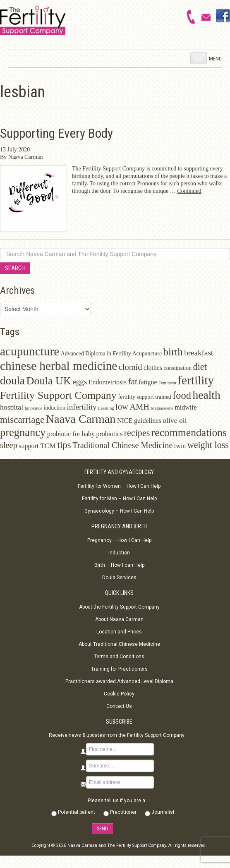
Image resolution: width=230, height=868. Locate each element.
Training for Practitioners (119, 669)
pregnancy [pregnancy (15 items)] (23, 432)
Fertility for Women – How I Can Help (119, 486)
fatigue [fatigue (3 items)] (148, 382)
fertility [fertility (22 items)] (196, 380)
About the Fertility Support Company (119, 607)
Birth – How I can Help (119, 565)
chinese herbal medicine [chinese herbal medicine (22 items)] (59, 366)
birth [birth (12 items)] (173, 352)
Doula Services (119, 578)
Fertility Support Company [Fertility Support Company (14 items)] (58, 395)
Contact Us (119, 706)
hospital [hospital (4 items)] (12, 407)
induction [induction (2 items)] (55, 408)
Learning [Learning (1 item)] (106, 408)
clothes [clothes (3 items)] (153, 368)
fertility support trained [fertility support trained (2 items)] (144, 397)
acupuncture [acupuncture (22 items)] (30, 351)
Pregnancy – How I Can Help (119, 540)
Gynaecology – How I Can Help (119, 511)
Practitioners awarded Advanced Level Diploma (119, 681)
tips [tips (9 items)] (64, 445)
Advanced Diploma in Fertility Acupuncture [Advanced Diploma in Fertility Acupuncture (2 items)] (111, 354)
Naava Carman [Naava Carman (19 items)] (81, 419)
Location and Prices (119, 632)
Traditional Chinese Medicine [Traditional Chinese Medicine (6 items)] (122, 445)
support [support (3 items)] (29, 446)
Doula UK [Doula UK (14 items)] (49, 381)
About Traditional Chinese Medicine (119, 644)
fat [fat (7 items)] (132, 381)
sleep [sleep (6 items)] (9, 445)
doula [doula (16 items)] (12, 381)
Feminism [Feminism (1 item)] (167, 383)
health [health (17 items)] (206, 395)
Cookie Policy (119, 694)
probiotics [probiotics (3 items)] (109, 434)
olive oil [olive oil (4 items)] (175, 420)
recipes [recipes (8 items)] (137, 433)
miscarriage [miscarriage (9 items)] (22, 420)
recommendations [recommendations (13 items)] (189, 433)
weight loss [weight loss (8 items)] (208, 445)
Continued (189, 191)
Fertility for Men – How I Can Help (119, 499)
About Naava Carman (119, 619)
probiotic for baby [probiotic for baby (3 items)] (71, 434)
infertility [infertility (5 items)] (81, 407)
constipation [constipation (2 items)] (178, 368)
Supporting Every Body (56, 133)
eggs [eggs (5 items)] (80, 382)
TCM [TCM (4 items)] (48, 446)
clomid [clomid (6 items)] (131, 367)
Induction (119, 553)
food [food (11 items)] (182, 395)
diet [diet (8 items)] (200, 367)
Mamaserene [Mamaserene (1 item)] (162, 408)
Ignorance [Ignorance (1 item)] (34, 408)
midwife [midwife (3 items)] (186, 407)
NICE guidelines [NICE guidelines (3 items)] (139, 421)
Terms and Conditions (119, 657)
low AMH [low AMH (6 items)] (132, 407)
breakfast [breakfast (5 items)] (199, 353)
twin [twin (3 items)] (180, 446)
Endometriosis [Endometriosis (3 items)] (108, 382)
